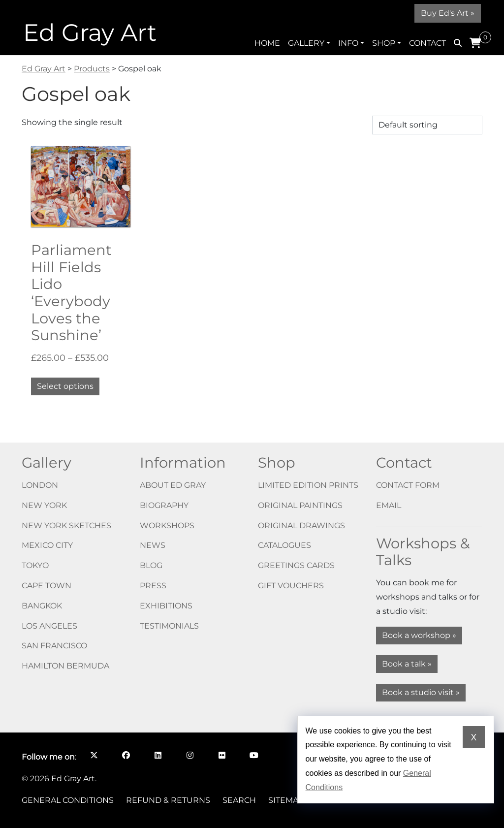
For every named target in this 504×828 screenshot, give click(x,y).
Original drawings (301, 525)
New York (44, 505)
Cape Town (47, 586)
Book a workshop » (419, 635)
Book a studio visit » (421, 692)
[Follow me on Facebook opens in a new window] (126, 755)
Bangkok (42, 606)
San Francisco (54, 646)
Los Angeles (49, 626)
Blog (151, 565)
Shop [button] (384, 43)
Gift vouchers (291, 586)
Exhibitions (166, 606)
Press (153, 586)
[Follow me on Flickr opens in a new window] (222, 755)
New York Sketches (66, 525)
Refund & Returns (168, 800)
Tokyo (35, 565)
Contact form (408, 485)
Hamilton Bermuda (65, 666)
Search (239, 800)
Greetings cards (296, 565)
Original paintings (300, 505)
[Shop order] (427, 125)
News (153, 545)
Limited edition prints (308, 485)
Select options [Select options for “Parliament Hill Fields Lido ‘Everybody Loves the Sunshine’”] (65, 386)
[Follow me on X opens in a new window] (94, 755)
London (40, 485)
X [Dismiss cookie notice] (474, 737)
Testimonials (169, 626)
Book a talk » (407, 664)
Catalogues (284, 545)
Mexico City (47, 545)
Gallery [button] (306, 43)
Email (389, 505)
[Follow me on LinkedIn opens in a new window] (158, 755)
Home (267, 43)
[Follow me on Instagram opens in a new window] (190, 755)
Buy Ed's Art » (448, 13)
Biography (164, 505)
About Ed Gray (173, 485)
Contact (427, 43)
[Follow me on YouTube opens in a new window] (254, 755)
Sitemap (286, 800)
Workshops (167, 525)
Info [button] (348, 43)
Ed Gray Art (90, 32)
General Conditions (68, 800)
